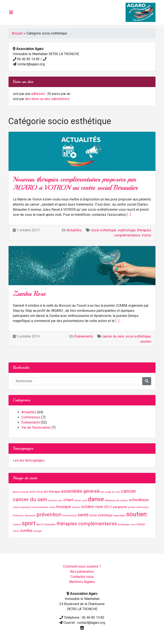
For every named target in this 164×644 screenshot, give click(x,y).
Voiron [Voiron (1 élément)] (16, 531)
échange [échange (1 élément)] (37, 531)
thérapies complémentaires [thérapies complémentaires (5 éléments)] (87, 524)
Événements (84, 336)
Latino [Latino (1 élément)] (52, 507)
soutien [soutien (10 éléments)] (136, 514)
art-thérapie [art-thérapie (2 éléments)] (52, 492)
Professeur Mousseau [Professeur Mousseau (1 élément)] (24, 516)
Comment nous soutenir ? (82, 566)
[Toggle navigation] (11, 12)
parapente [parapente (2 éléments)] (120, 507)
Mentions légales (82, 582)
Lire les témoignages (29, 460)
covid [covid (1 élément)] (84, 500)
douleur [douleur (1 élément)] (124, 500)
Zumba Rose (29, 294)
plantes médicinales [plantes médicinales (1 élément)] (138, 507)
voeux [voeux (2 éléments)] (141, 524)
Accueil (17, 33)
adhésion (38, 94)
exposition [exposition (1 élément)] (25, 507)
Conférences (31, 417)
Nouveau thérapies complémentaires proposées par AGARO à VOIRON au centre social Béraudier (75, 184)
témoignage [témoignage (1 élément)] (124, 525)
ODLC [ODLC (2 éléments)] (108, 507)
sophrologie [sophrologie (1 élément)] (119, 516)
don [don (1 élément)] (118, 500)
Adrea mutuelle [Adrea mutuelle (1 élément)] (21, 492)
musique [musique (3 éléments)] (63, 507)
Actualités (74, 230)
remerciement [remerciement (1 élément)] (70, 516)
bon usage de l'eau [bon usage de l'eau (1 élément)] (111, 492)
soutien (146, 341)
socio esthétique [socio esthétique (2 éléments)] (101, 515)
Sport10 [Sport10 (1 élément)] (40, 525)
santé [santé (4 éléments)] (83, 515)
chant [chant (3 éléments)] (68, 500)
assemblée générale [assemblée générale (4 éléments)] (81, 491)
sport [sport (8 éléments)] (29, 523)
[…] (129, 215)
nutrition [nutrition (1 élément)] (76, 507)
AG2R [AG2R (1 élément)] (40, 492)
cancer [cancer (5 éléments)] (129, 491)
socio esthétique (104, 230)
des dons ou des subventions (47, 99)
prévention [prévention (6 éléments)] (49, 514)
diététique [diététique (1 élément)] (110, 500)
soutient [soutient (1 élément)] (17, 525)
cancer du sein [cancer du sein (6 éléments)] (30, 499)
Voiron (146, 235)
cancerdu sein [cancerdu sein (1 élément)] (55, 500)
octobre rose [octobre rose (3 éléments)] (92, 507)
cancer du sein (113, 336)
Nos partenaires (82, 572)
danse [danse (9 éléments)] (96, 499)
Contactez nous (82, 577)
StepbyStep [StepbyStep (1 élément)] (50, 525)
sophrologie (127, 230)
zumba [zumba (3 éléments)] (26, 530)
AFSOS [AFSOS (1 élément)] (33, 492)
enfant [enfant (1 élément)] (16, 507)
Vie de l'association (36, 427)
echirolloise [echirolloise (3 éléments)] (139, 500)
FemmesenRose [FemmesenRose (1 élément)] (40, 507)
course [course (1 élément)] (78, 500)
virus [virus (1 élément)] (133, 525)
